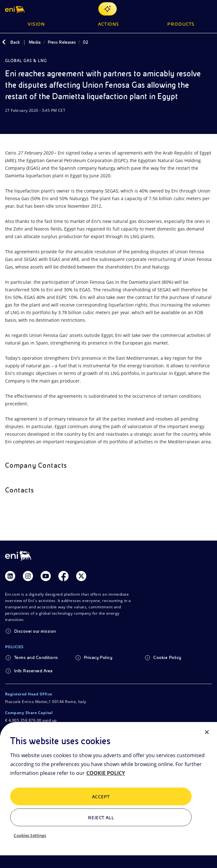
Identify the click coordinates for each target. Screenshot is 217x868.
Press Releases (62, 42)
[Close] (207, 732)
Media (35, 42)
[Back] (4, 42)
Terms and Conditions (36, 657)
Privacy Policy (98, 657)
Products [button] (181, 24)
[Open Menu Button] (208, 9)
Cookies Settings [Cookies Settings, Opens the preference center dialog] (30, 835)
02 (86, 42)
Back (15, 42)
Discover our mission (35, 631)
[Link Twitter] (81, 576)
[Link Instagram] (28, 576)
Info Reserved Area (33, 671)
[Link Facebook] (63, 576)
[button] (15, 9)
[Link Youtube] (46, 576)
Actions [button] (109, 24)
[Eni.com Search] (193, 9)
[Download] (9, 123)
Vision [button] (36, 24)
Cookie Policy (167, 657)
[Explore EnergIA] (108, 9)
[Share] (24, 123)
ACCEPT (101, 797)
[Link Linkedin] (10, 576)
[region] (109, 795)
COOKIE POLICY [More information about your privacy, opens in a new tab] (106, 773)
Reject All (101, 818)
